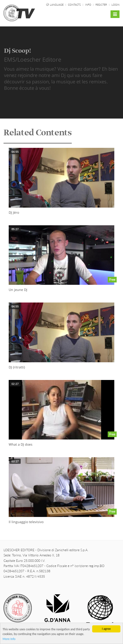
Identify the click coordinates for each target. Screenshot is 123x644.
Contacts (75, 5)
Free (112, 279)
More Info (9, 639)
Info (89, 5)
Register (101, 5)
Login (115, 5)
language (57, 5)
